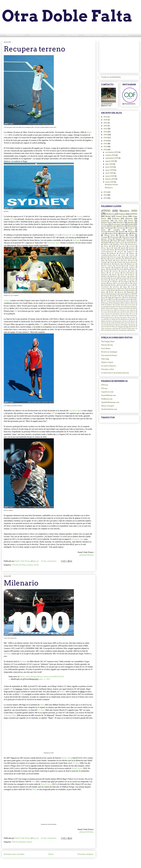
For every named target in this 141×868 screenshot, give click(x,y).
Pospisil (122, 294)
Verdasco (131, 275)
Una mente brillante (109, 355)
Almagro (124, 276)
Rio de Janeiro (114, 273)
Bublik (103, 305)
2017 (105, 144)
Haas (105, 259)
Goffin (135, 257)
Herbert (113, 285)
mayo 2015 (110, 170)
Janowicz (116, 287)
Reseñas (131, 222)
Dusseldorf (125, 282)
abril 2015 (109, 173)
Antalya (135, 301)
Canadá (121, 280)
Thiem (131, 235)
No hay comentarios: (49, 561)
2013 (105, 195)
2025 (106, 120)
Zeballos (104, 276)
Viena (73, 235)
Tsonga (104, 237)
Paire (103, 325)
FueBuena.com (107, 399)
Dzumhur (124, 308)
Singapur (121, 327)
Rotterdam (131, 296)
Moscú (126, 321)
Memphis (132, 290)
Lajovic (118, 318)
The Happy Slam (108, 342)
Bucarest (123, 253)
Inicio (51, 854)
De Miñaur (114, 282)
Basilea (62, 692)
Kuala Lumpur (129, 268)
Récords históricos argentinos (45, 35)
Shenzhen (66, 235)
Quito (133, 271)
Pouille (106, 271)
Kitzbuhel (124, 316)
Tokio (106, 246)
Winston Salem (128, 237)
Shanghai (105, 243)
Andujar (120, 262)
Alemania (121, 301)
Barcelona (122, 246)
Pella (108, 325)
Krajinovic (111, 318)
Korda (105, 318)
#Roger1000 (35, 677)
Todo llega (105, 359)
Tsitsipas (104, 262)
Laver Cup (105, 290)
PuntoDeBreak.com (108, 395)
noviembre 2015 (112, 152)
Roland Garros (77, 768)
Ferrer (131, 221)
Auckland (104, 278)
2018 (105, 141)
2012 (105, 198)
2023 (106, 126)
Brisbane (76, 240)
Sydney (7, 300)
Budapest (110, 305)
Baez (112, 303)
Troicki (36, 565)
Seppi (109, 297)
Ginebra (132, 266)
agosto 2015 (110, 161)
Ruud (103, 297)
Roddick (115, 296)
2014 (106, 192)
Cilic (103, 233)
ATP (12, 219)
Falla (136, 308)
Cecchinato (131, 280)
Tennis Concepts (108, 406)
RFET (135, 294)
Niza (127, 269)
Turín (113, 299)
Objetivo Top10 (107, 362)
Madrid (131, 224)
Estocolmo (130, 239)
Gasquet (127, 257)
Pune (129, 294)
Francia (131, 228)
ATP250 (15, 565)
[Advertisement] (119, 56)
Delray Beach (106, 248)
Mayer (103, 269)
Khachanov (114, 289)
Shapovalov (118, 297)
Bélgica (132, 253)
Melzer (133, 319)
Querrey (124, 271)
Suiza (122, 275)
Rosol (123, 296)
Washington (122, 250)
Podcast (116, 219)
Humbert (118, 314)
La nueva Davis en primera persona (115, 373)
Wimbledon (132, 226)
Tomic (117, 328)
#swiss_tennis (25, 677)
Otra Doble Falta (67, 16)
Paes (134, 323)
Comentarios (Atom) (54, 861)
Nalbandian (131, 292)
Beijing (103, 253)
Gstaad (79, 216)
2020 (106, 135)
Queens (115, 271)
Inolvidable (106, 348)
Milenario (21, 583)
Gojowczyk (119, 312)
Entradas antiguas (86, 854)
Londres (117, 230)
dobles (135, 299)
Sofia (127, 297)
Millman (103, 321)
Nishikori (120, 222)
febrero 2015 (110, 179)
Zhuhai (131, 330)
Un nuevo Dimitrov (109, 366)
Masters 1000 (128, 211)
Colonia (104, 282)
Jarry (133, 287)
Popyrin (113, 325)
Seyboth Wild (105, 327)
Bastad (114, 243)
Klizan (122, 289)
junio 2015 (110, 167)
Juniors (110, 316)
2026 (106, 117)
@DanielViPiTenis (86, 555)
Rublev (130, 259)
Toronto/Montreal (108, 232)
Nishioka (104, 323)
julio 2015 (109, 164)
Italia (103, 230)
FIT (129, 283)
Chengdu (104, 307)
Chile (116, 307)
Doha (109, 308)
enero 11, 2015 (45, 679)
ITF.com (104, 388)
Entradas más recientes (14, 854)
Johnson (104, 289)
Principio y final (108, 369)
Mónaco (107, 244)
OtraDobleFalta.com (109, 409)
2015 (105, 150)
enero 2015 (110, 182)
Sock (125, 260)
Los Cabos (133, 318)
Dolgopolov (116, 308)
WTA (113, 246)
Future (118, 310)
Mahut (113, 290)
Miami (135, 233)
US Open (41, 710)
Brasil (134, 303)
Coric (123, 255)
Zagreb (125, 330)
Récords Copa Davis (93, 35)
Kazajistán (118, 268)
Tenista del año (107, 345)
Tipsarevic (110, 328)
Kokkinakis (131, 289)
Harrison (110, 314)
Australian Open (53, 243)
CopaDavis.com (107, 392)
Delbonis (135, 307)
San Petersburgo (129, 273)
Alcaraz (120, 252)
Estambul (104, 257)
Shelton (114, 327)
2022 (106, 129)
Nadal (108, 216)
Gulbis (106, 285)
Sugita (127, 327)
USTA (122, 328)
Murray (129, 219)
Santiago (133, 325)
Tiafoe (103, 328)
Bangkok (118, 303)
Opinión (134, 269)
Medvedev (125, 233)
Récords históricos (16, 35)
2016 (106, 147)
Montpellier (118, 321)
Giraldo (112, 312)
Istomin (103, 316)
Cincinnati (121, 228)
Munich (120, 292)
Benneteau (123, 278)
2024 (106, 123)
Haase (103, 314)
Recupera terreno (35, 49)
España (123, 248)
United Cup (134, 328)
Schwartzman (133, 244)
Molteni (110, 321)
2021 (105, 132)
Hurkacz (129, 285)
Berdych (131, 232)
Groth (134, 312)
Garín (134, 310)
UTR (127, 328)
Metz (135, 243)
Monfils (111, 269)
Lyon (103, 319)
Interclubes (126, 314)
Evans (111, 283)
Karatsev (117, 316)
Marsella (121, 259)
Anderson (131, 252)
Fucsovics (111, 310)
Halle (42, 705)
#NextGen (114, 276)
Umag (120, 299)
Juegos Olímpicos (127, 241)
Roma (122, 226)
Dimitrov (119, 239)
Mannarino (122, 290)
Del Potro (23, 565)
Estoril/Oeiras (121, 266)
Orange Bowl (127, 323)
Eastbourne (131, 264)
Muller (111, 292)
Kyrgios (104, 250)
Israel (134, 314)
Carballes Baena (120, 305)
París (34, 782)
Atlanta (132, 276)
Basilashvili (107, 264)
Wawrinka (114, 237)
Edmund (130, 308)
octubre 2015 (110, 155)
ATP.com (105, 385)
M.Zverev (109, 319)
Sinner (114, 275)
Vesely (105, 330)
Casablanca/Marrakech (109, 255)
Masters (113, 226)
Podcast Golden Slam (119, 35)
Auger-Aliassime (131, 262)
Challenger (109, 228)
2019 (106, 138)
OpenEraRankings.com (110, 402)
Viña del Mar (112, 330)
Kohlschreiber (133, 316)
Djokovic (110, 214)
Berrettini (104, 280)
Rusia (119, 325)
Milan (103, 292)
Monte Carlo (66, 758)
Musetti (133, 321)
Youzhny (127, 299)
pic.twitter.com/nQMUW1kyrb (52, 677)
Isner (115, 241)
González (127, 312)
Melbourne (126, 319)
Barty (124, 303)
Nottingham (113, 294)
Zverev (104, 226)
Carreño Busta (131, 305)
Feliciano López (116, 257)
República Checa (119, 244)
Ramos (103, 273)
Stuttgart (134, 297)
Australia (114, 278)
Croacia (132, 246)
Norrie (104, 294)
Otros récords (72, 35)
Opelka (119, 323)
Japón (125, 287)
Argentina (105, 221)
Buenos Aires (107, 239)
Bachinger (106, 303)
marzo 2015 (110, 176)
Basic (129, 303)
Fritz (104, 310)
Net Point (120, 269)
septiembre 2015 (112, 158)
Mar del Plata (117, 319)
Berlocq (132, 278)
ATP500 (134, 214)
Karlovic (113, 259)
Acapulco (113, 301)
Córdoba (122, 307)
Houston (132, 248)
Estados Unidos (107, 266)
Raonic (122, 235)
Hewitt (121, 285)
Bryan (113, 280)
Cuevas (132, 255)
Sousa (133, 260)
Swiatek (133, 327)
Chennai (111, 307)
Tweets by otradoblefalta (111, 77)
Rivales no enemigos (109, 352)
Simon (118, 260)
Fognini (122, 243)
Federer (29, 842)
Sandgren (126, 325)
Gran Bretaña (106, 268)
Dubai (116, 248)
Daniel (128, 307)
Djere (104, 308)
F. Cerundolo (120, 283)
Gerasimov (104, 312)
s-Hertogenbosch (107, 252)
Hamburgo (105, 241)
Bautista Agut (119, 264)
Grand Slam (122, 216)
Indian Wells (113, 233)
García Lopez (126, 310)
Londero (125, 318)
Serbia (110, 260)
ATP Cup (106, 301)
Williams (132, 250)
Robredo (106, 296)
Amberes (128, 301)
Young (120, 330)
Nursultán (111, 323)
